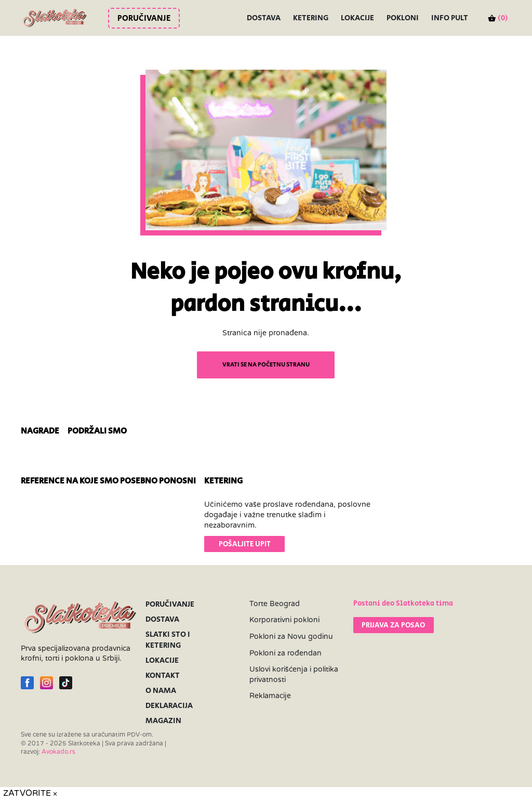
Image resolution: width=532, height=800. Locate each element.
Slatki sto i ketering (168, 640)
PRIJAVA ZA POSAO (393, 625)
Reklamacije (270, 696)
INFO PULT (450, 18)
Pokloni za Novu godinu (291, 637)
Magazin (163, 721)
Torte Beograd (275, 604)
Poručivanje (144, 18)
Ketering (311, 18)
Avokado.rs (58, 752)
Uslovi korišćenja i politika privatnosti (294, 674)
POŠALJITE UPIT (245, 544)
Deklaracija (169, 706)
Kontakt (163, 676)
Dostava (264, 18)
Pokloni (403, 18)
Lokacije (357, 18)
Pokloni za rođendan (285, 653)
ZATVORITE (30, 793)
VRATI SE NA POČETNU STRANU (266, 365)
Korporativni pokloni (284, 620)
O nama (161, 691)
